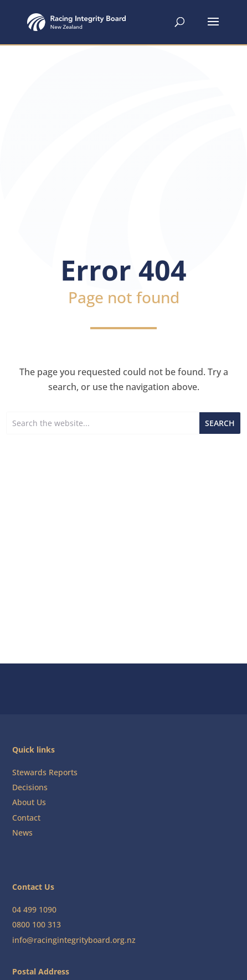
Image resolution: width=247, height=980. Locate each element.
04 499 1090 (34, 909)
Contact (26, 818)
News (22, 833)
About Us (29, 802)
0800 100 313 (37, 924)
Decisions (30, 787)
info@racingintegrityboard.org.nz (74, 940)
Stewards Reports (45, 772)
